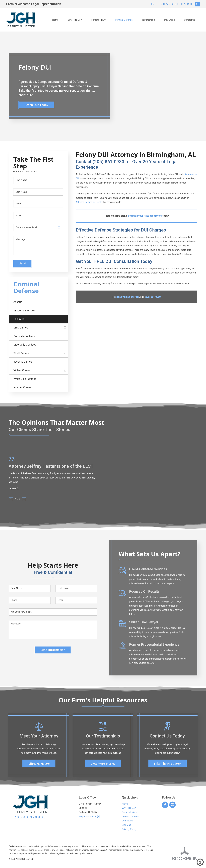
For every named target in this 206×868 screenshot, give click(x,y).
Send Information (53, 650)
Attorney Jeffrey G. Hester (89, 202)
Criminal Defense (124, 20)
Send (23, 263)
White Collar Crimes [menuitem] (25, 379)
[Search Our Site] (197, 4)
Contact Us (190, 20)
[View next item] (24, 499)
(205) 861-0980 (152, 297)
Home (55, 20)
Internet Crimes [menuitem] (22, 387)
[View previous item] (11, 499)
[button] (200, 862)
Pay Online (169, 20)
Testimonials (148, 20)
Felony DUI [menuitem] (20, 319)
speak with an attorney (127, 297)
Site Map (126, 825)
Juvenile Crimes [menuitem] (23, 362)
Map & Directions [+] (89, 816)
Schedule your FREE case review (145, 216)
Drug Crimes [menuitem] (21, 328)
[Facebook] (165, 805)
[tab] (65, 328)
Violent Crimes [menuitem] (22, 370)
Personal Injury (98, 20)
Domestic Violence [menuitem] (24, 336)
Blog (152, 4)
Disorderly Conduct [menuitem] (25, 345)
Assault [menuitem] (18, 302)
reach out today (36, 105)
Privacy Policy (129, 829)
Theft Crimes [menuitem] (21, 353)
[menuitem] (55, 20)
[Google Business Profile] (172, 805)
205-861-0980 (177, 4)
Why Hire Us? (75, 20)
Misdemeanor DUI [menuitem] (24, 311)
